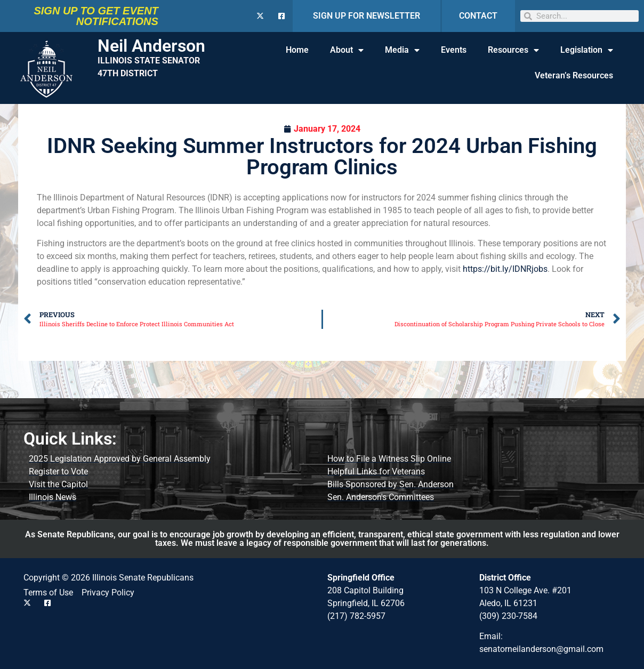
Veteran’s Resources (574, 75)
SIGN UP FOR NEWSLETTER (367, 16)
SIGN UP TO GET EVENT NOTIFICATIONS (96, 16)
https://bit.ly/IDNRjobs (505, 269)
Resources (513, 50)
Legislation (587, 50)
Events (454, 50)
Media (402, 50)
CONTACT (478, 16)
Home (297, 50)
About (347, 50)
